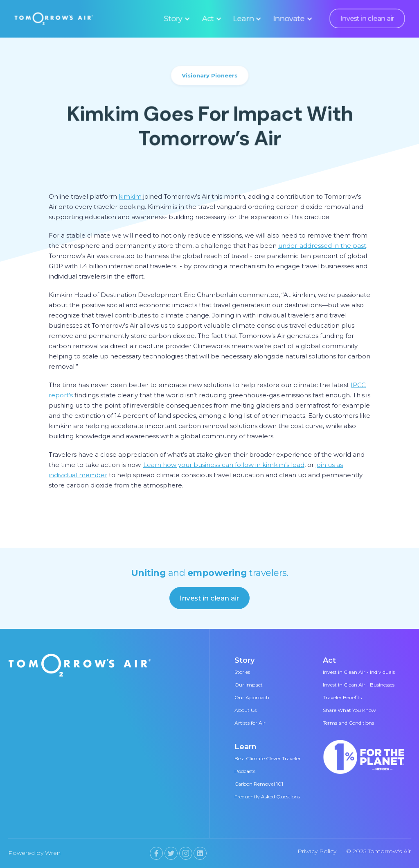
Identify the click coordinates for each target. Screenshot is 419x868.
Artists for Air (250, 723)
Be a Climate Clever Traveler (268, 758)
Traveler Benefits (342, 697)
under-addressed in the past (322, 246)
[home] (54, 18)
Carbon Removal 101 (259, 784)
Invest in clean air (367, 18)
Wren (53, 853)
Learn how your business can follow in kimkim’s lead (224, 465)
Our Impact (249, 685)
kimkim (130, 196)
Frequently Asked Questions (267, 797)
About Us (246, 710)
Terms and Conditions (348, 723)
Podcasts (245, 771)
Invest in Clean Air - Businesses (359, 685)
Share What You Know (349, 710)
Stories (242, 672)
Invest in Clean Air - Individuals (359, 672)
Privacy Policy (317, 851)
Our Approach (252, 697)
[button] (176, 18)
